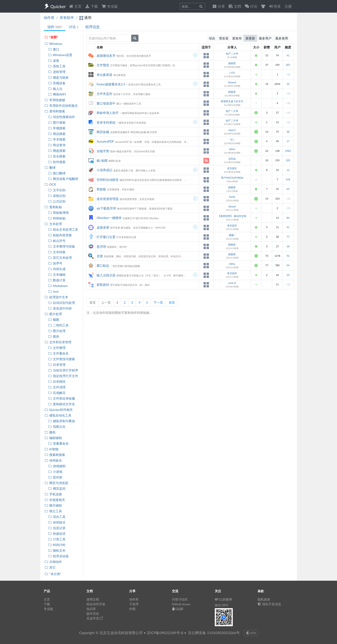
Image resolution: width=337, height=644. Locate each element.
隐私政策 (264, 599)
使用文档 (93, 599)
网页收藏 (103, 132)
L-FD (232, 73)
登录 (275, 6)
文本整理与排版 (62, 246)
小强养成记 (104, 170)
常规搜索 (57, 128)
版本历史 (93, 613)
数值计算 (57, 280)
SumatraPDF (105, 141)
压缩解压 (57, 393)
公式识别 (57, 201)
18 (288, 246)
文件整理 (57, 348)
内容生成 (57, 269)
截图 (54, 320)
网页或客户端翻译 (63, 179)
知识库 (91, 609)
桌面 (54, 60)
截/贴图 (102, 160)
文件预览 (103, 65)
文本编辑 (57, 274)
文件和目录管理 (58, 342)
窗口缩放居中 (106, 103)
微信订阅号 (222, 605)
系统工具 (57, 66)
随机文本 (57, 550)
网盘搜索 (57, 151)
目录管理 (57, 365)
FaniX (232, 197)
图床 (54, 336)
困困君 (232, 63)
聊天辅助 (53, 505)
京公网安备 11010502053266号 (214, 633)
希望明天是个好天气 (232, 101)
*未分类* (53, 574)
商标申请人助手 (108, 113)
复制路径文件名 (62, 404)
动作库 (49, 17)
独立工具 (53, 511)
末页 (172, 302)
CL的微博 (223, 599)
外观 (132, 609)
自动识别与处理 (62, 303)
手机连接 (53, 494)
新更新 (250, 38)
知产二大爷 (232, 53)
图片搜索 (57, 122)
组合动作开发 (96, 604)
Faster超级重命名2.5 (111, 84)
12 (288, 170)
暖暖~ (232, 235)
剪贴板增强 (58, 213)
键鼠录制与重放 (62, 421)
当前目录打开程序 (63, 370)
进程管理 (57, 72)
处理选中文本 (56, 297)
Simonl (232, 206)
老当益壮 (232, 168)
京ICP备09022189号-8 (165, 633)
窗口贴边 (103, 265)
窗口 (54, 49)
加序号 (55, 263)
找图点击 (57, 427)
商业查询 (57, 145)
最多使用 (282, 38)
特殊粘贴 (57, 218)
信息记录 (57, 528)
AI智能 (52, 449)
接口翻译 (57, 173)
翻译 (50, 167)
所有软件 (67, 17)
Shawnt (232, 82)
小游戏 (55, 472)
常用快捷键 (55, 100)
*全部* (51, 37)
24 (288, 84)
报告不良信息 (269, 604)
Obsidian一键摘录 (109, 218)
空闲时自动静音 (108, 180)
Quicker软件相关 (59, 410)
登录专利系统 (106, 122)
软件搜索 (57, 162)
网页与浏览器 (56, 483)
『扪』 (232, 140)
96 (288, 256)
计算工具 (57, 539)
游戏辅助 (57, 466)
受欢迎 (224, 38)
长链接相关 (55, 500)
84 (288, 218)
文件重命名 (58, 353)
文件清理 (57, 387)
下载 (91, 6)
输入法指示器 (106, 275)
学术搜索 (57, 139)
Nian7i (232, 130)
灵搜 (100, 256)
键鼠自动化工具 (58, 415)
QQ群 (178, 609)
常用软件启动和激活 (61, 106)
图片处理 (53, 314)
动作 (55, 27)
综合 (212, 38)
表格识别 (57, 196)
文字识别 (57, 190)
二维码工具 (58, 325)
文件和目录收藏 (62, 398)
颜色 (50, 432)
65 (288, 189)
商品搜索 (57, 134)
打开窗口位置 (106, 237)
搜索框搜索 (55, 455)
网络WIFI (57, 94)
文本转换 (57, 252)
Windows (53, 44)
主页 (75, 6)
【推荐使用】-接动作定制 (232, 216)
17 (288, 141)
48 (288, 132)
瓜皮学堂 (95, 618)
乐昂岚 (232, 159)
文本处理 (53, 224)
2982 (288, 151)
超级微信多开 (106, 56)
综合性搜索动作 (62, 117)
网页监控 (57, 488)
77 (288, 237)
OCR (50, 184)
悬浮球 (101, 247)
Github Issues (181, 604)
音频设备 (57, 83)
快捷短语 (57, 534)
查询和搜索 (55, 111)
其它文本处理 (60, 258)
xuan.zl (232, 283)
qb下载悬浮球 (106, 208)
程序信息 (93, 27)
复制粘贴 (53, 207)
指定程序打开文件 (63, 376)
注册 (288, 6)
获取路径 (103, 285)
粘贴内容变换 (60, 235)
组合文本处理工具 (63, 229)
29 (288, 275)
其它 (50, 567)
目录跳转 (57, 381)
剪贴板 (101, 189)
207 (288, 65)
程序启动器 (58, 556)
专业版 (110, 6)
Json (54, 291)
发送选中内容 (60, 308)
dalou (232, 149)
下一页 (158, 302)
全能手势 (103, 151)
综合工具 (57, 517)
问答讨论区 (180, 599)
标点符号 (57, 241)
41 (288, 55)
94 (288, 265)
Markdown (58, 286)
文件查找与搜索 (62, 359)
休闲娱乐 (53, 460)
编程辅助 (53, 438)
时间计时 (57, 545)
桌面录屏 (103, 227)
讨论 (74, 27)
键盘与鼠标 (58, 77)
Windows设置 (60, 55)
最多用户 (265, 38)
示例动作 (53, 562)
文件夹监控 (104, 94)
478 (288, 179)
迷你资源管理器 (108, 199)
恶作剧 (55, 477)
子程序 (134, 604)
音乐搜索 (57, 156)
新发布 (237, 38)
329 (288, 160)
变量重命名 (58, 443)
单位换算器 (104, 75)
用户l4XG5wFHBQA (232, 178)
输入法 (55, 89)
